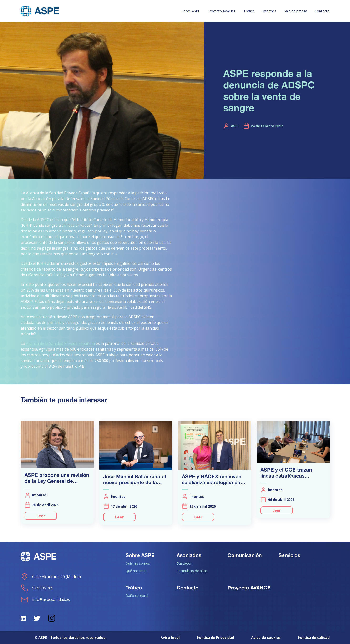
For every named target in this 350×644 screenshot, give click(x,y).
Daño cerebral (137, 595)
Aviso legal (170, 637)
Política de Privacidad (215, 637)
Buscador (184, 563)
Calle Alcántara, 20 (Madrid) (51, 577)
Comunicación (245, 555)
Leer (41, 516)
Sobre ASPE (191, 11)
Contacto (322, 11)
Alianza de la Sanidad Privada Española (60, 343)
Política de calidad (314, 637)
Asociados (189, 555)
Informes (269, 11)
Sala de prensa (296, 11)
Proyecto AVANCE (222, 11)
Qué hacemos (136, 571)
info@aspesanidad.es (45, 599)
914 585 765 (37, 588)
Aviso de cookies (266, 637)
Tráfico (249, 11)
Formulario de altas (192, 571)
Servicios (289, 555)
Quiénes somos (138, 563)
